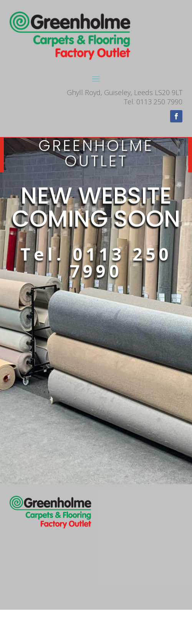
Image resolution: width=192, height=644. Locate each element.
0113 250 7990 (121, 263)
